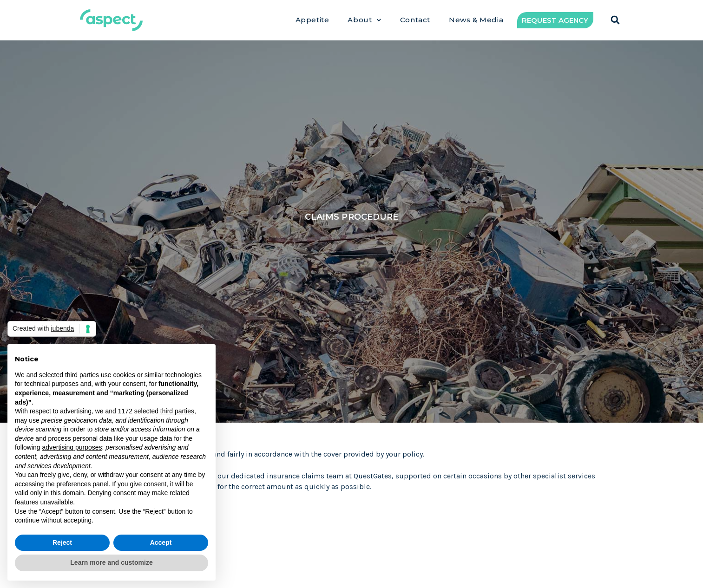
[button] (615, 20)
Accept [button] (161, 542)
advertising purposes (72, 447)
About (365, 20)
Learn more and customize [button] (111, 562)
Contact (415, 20)
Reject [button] (62, 542)
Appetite (312, 20)
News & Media (476, 20)
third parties (177, 411)
